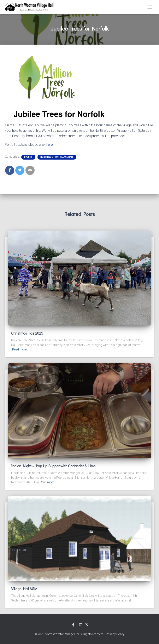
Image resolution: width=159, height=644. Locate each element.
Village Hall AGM (24, 589)
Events (28, 157)
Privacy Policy (115, 634)
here (50, 145)
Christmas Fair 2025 (27, 333)
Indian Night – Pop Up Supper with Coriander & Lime (53, 466)
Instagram (81, 625)
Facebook (73, 625)
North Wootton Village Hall (57, 157)
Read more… (20, 349)
